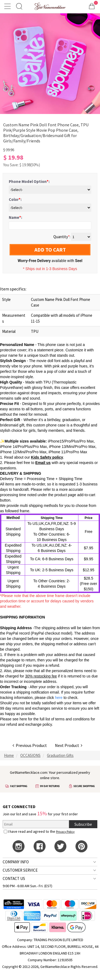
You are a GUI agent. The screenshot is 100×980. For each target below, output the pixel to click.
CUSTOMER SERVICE (20, 870)
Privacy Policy (65, 832)
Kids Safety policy (47, 457)
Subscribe (83, 824)
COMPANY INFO (16, 862)
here (23, 719)
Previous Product (30, 745)
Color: (15, 199)
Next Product (69, 745)
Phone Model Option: (29, 181)
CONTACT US (14, 878)
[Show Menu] (8, 6)
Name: (15, 217)
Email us (43, 463)
